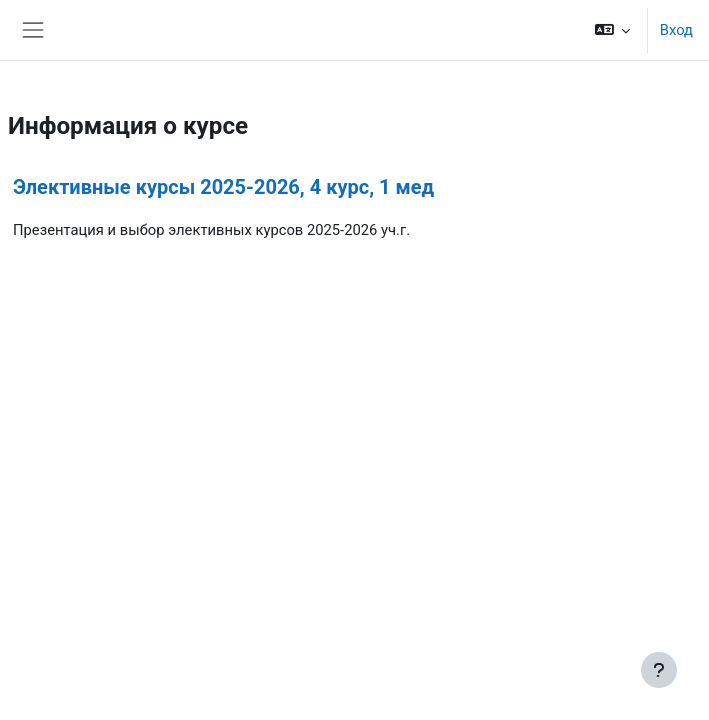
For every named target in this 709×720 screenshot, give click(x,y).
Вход (676, 30)
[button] (611, 30)
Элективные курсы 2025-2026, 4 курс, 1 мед (223, 187)
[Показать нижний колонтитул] (659, 670)
